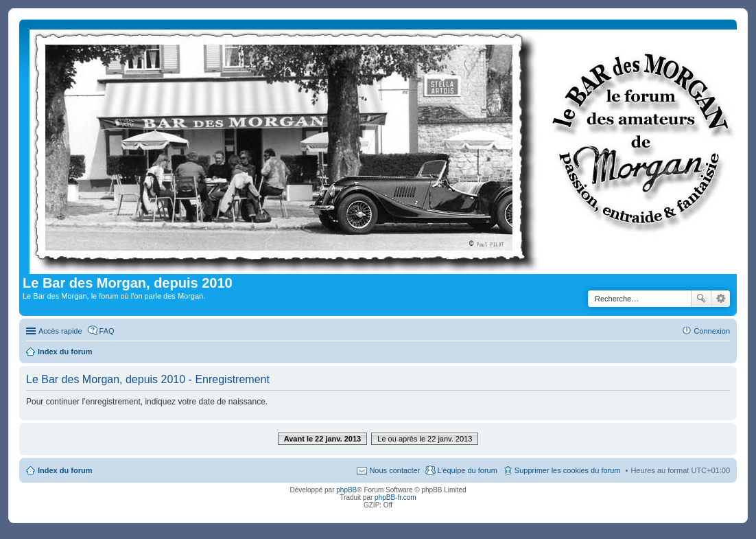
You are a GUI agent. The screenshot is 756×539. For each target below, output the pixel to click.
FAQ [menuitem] (107, 331)
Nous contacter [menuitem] (394, 470)
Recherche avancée (721, 299)
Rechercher (701, 299)
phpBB (346, 490)
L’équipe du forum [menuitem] (467, 470)
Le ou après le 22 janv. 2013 (425, 439)
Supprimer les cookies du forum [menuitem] (568, 470)
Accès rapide (60, 331)
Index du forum (65, 470)
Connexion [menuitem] (712, 331)
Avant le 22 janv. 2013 (323, 439)
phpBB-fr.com (395, 497)
